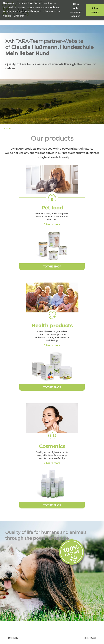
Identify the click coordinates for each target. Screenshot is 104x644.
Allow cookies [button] (95, 10)
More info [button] (19, 16)
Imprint (14, 638)
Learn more (53, 224)
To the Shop (52, 267)
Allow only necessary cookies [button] (76, 10)
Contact (90, 638)
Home (7, 129)
